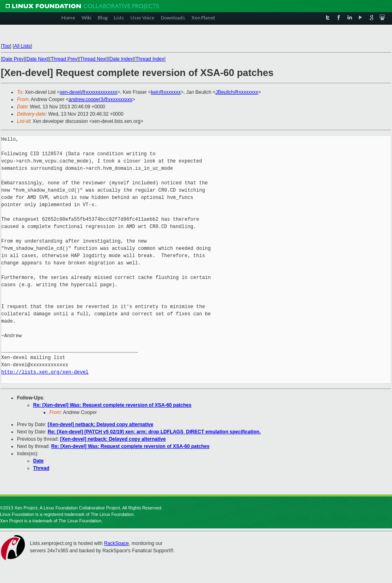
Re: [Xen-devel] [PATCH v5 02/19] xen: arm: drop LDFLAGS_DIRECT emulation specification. (154, 432)
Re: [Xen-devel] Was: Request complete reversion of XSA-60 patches (112, 405)
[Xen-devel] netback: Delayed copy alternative (100, 425)
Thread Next (93, 59)
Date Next (37, 59)
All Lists (22, 46)
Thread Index (150, 59)
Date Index (121, 59)
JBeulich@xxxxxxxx (237, 92)
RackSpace (116, 543)
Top (6, 46)
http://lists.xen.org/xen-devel (45, 372)
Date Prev (13, 59)
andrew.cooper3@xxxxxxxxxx (101, 99)
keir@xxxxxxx (166, 92)
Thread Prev (64, 59)
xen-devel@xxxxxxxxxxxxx (89, 92)
